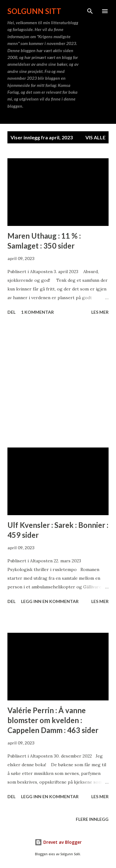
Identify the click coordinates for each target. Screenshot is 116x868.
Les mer (100, 312)
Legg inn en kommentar (50, 601)
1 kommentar (37, 312)
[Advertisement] (58, 382)
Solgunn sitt (34, 11)
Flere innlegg (92, 819)
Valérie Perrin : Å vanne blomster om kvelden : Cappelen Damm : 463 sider (53, 720)
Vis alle (95, 137)
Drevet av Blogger (58, 842)
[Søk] (90, 11)
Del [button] (11, 312)
